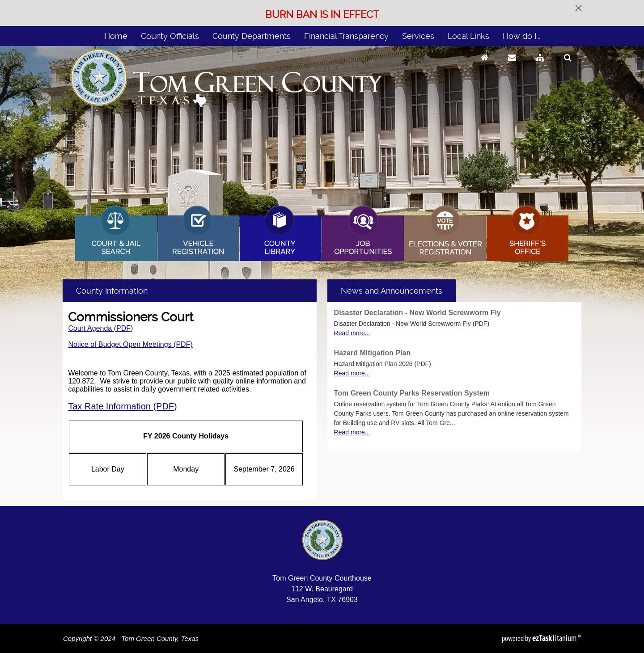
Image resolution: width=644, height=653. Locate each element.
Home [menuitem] (116, 36)
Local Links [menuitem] (468, 36)
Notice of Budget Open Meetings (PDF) (130, 344)
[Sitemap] (540, 66)
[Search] (568, 66)
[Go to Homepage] (485, 66)
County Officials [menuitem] (170, 36)
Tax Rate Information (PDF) (122, 406)
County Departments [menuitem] (252, 36)
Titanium (555, 638)
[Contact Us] (512, 66)
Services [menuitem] (418, 36)
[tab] (392, 291)
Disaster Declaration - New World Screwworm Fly (417, 313)
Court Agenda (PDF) (100, 328)
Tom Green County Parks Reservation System (412, 393)
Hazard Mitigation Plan (373, 353)
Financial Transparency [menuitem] (346, 36)
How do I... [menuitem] (521, 36)
